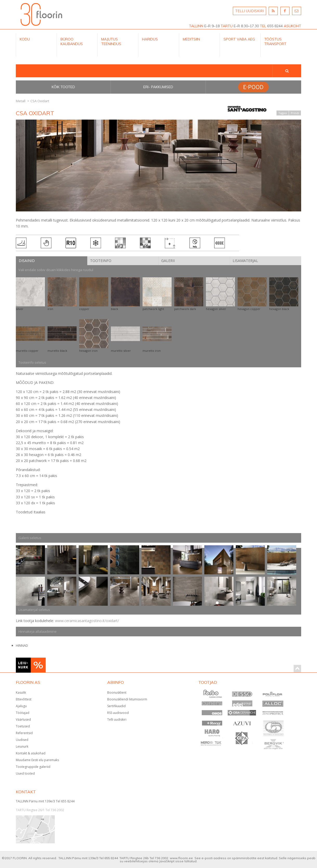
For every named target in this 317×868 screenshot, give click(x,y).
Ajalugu (21, 706)
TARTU (227, 26)
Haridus (150, 39)
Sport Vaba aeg (239, 39)
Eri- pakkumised (158, 87)
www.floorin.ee (181, 858)
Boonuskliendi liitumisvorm (127, 699)
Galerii (168, 261)
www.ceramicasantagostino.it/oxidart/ (87, 621)
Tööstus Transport (275, 42)
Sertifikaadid (116, 706)
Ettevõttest (24, 699)
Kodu (25, 39)
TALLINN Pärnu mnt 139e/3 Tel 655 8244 (45, 801)
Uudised (22, 740)
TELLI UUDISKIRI (249, 11)
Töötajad (23, 713)
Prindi (295, 113)
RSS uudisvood (118, 713)
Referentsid (24, 733)
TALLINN (196, 26)
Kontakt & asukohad (31, 753)
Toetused (23, 726)
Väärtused (23, 719)
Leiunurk (22, 746)
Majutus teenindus (111, 42)
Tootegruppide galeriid (33, 767)
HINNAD (22, 645)
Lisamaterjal (245, 261)
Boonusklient (117, 693)
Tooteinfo (101, 261)
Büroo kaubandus (72, 42)
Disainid (27, 261)
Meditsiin (191, 39)
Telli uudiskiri (117, 719)
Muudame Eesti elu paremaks (37, 760)
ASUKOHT (292, 26)
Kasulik (21, 693)
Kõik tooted (63, 87)
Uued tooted (25, 773)
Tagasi (283, 113)
